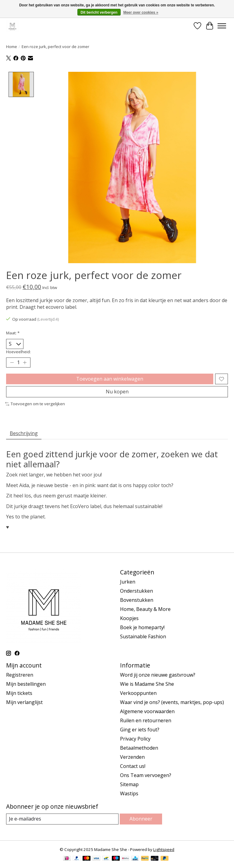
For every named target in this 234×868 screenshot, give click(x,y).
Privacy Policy (135, 739)
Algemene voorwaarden (147, 711)
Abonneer (141, 819)
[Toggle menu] (222, 26)
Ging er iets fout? (140, 730)
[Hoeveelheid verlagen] (12, 363)
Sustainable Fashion (143, 636)
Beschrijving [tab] (24, 433)
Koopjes (129, 618)
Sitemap (129, 784)
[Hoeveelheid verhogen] (25, 363)
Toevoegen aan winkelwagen (110, 379)
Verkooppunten (138, 693)
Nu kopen (117, 392)
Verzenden (132, 757)
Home (12, 47)
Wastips (129, 793)
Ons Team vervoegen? (146, 775)
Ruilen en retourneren (146, 720)
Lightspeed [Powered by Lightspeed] (164, 849)
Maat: (13, 333)
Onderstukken (136, 591)
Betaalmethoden (139, 748)
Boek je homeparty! (142, 627)
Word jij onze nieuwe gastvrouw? (158, 675)
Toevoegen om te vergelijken (35, 404)
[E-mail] (62, 819)
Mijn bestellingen (26, 684)
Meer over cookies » (141, 12)
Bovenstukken (137, 600)
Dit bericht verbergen (99, 12)
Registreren (20, 675)
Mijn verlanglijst (24, 702)
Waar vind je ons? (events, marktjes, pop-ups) (172, 702)
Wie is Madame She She (147, 684)
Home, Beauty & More (145, 609)
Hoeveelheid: (18, 352)
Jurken (128, 582)
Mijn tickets (19, 693)
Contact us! (133, 766)
